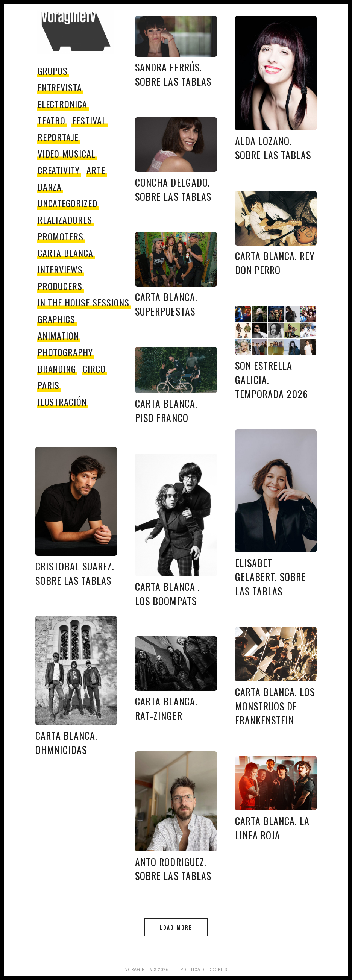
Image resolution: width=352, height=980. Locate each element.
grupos (53, 71)
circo (94, 369)
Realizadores (65, 220)
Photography (65, 352)
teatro (52, 120)
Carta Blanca (66, 253)
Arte (96, 170)
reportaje (58, 137)
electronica (63, 104)
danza (50, 187)
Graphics (57, 319)
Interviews (60, 269)
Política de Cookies (204, 970)
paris (49, 385)
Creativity (59, 170)
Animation (58, 335)
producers (60, 286)
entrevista (60, 87)
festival (89, 120)
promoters (61, 236)
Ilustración (62, 402)
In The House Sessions (83, 302)
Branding (57, 369)
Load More (176, 927)
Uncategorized (68, 203)
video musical (67, 153)
